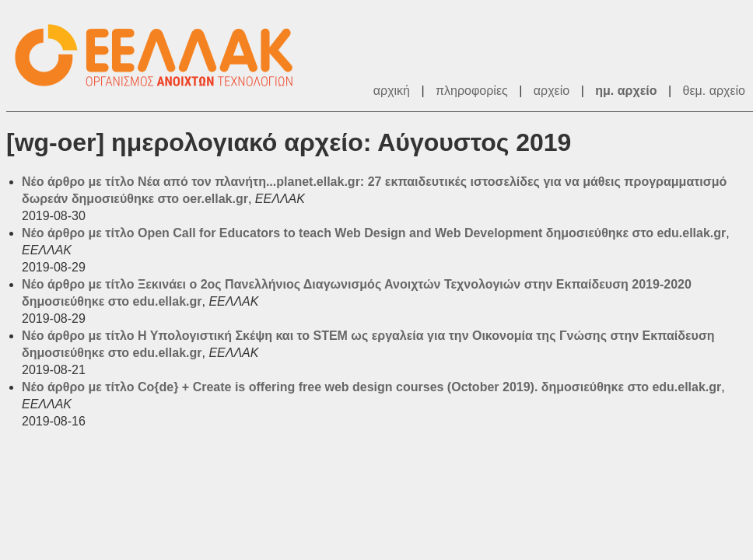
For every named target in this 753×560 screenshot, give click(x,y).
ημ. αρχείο (626, 91)
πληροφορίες (472, 91)
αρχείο (552, 91)
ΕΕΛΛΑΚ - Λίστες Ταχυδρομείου (162, 56)
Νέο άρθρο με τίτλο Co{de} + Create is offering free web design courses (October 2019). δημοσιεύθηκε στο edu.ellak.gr (371, 387)
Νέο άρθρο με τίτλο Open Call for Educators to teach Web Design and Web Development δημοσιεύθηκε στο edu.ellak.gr (374, 233)
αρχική (392, 91)
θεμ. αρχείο (714, 91)
